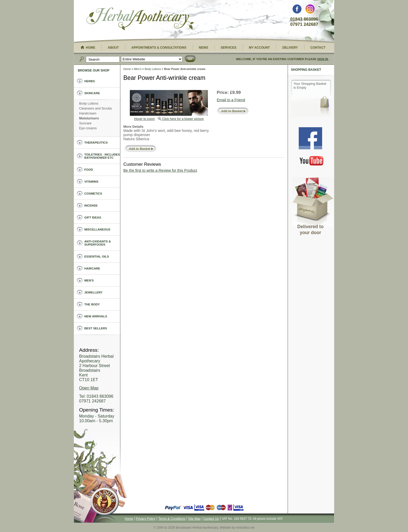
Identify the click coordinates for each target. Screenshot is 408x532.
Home (127, 69)
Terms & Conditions (172, 519)
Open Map (89, 388)
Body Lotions (153, 69)
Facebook (297, 10)
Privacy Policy (146, 519)
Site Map (194, 519)
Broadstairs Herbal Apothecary (140, 20)
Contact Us (211, 519)
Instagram (310, 10)
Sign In (323, 59)
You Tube (312, 161)
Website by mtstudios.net (237, 528)
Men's (138, 69)
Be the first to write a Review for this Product (160, 170)
